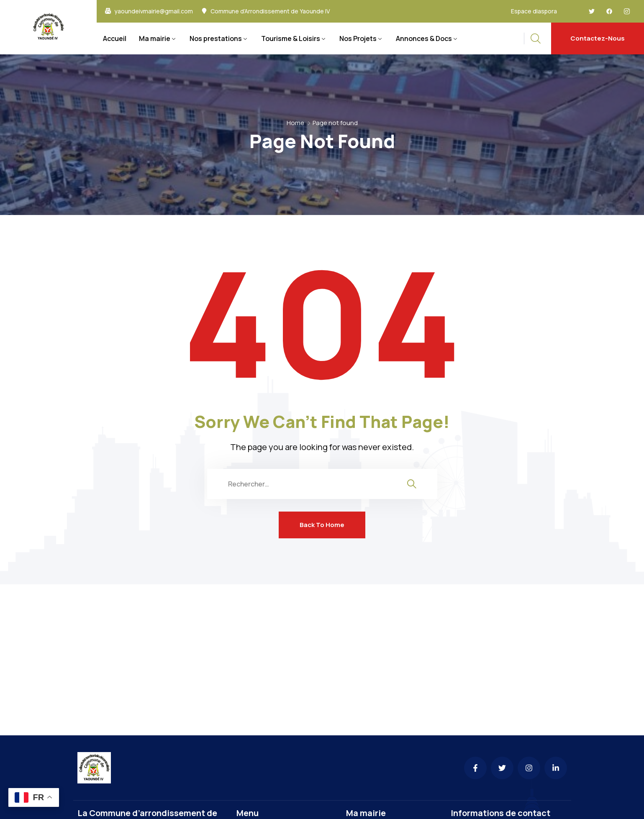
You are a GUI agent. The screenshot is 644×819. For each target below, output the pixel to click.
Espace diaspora (534, 11)
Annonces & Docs (424, 38)
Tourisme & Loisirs (291, 38)
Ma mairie (155, 38)
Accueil (115, 38)
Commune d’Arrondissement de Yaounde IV (270, 11)
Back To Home (322, 525)
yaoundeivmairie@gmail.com (154, 11)
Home (295, 123)
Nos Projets (358, 38)
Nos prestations (216, 38)
